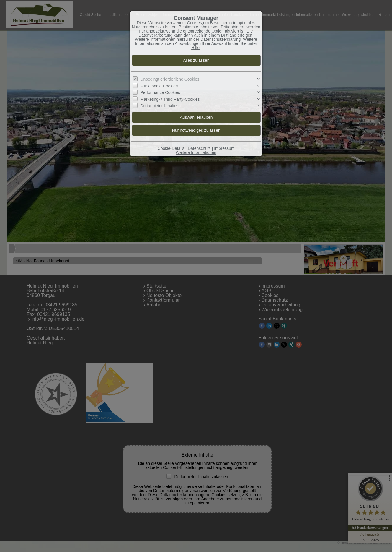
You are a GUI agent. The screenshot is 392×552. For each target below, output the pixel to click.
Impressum (224, 148)
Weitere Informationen (196, 152)
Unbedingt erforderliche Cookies (170, 79)
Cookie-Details (171, 148)
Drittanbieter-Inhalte (158, 106)
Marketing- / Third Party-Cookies (170, 99)
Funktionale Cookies (159, 86)
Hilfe (195, 48)
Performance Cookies (160, 92)
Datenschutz (199, 148)
